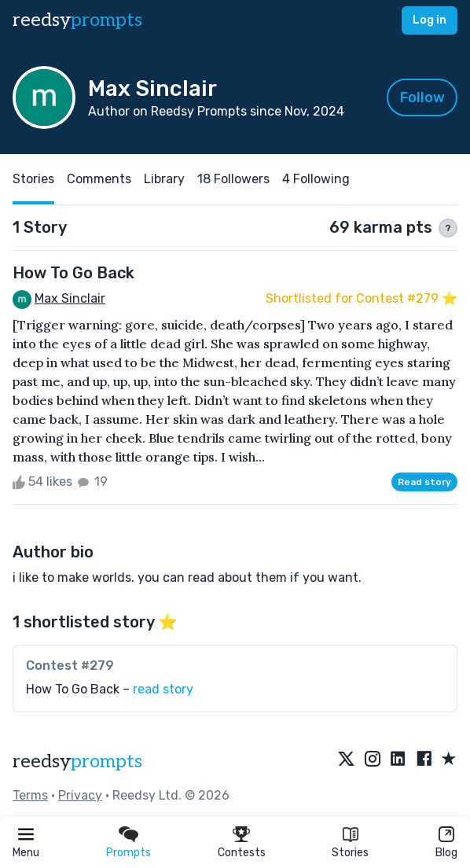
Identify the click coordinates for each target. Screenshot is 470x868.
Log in (430, 20)
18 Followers (233, 179)
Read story (424, 482)
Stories (350, 853)
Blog (446, 853)
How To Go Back (73, 273)
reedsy (77, 761)
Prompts (129, 853)
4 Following (316, 179)
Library (164, 179)
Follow (422, 97)
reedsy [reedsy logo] (77, 20)
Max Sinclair (70, 298)
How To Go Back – (110, 689)
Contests (242, 853)
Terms (30, 795)
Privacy (80, 795)
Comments (99, 179)
